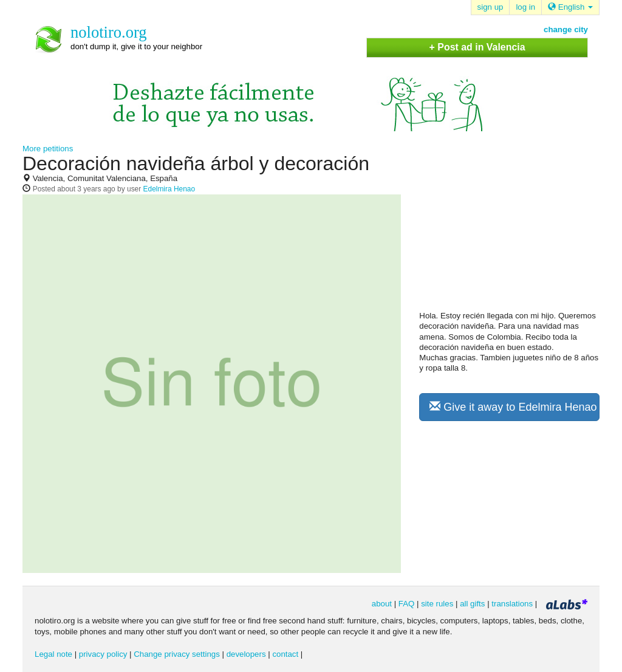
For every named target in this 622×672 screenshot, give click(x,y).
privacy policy (103, 654)
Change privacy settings (177, 654)
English (570, 7)
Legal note (53, 654)
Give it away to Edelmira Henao (513, 407)
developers (246, 654)
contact (285, 654)
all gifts (472, 604)
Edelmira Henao (169, 189)
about (382, 604)
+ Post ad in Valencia (477, 47)
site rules (437, 604)
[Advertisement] (510, 231)
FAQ (407, 604)
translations (512, 604)
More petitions (48, 149)
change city (566, 29)
